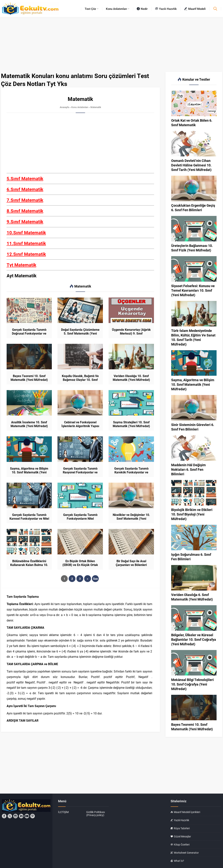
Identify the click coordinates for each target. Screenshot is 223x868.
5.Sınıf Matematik (25, 179)
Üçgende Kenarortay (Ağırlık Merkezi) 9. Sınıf (131, 332)
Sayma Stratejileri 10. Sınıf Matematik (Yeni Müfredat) (131, 424)
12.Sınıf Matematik (26, 254)
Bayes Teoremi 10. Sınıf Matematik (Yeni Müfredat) (29, 378)
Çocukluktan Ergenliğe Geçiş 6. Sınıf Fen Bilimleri (193, 208)
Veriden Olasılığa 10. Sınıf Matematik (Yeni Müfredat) (131, 378)
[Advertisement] (80, 145)
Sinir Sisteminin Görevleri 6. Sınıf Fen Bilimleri (193, 427)
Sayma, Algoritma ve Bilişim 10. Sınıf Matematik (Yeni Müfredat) (29, 472)
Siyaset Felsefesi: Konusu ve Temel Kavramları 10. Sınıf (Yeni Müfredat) (193, 290)
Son (95, 579)
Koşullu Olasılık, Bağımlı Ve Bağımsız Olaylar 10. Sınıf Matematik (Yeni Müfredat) (80, 380)
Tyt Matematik (21, 265)
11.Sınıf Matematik (26, 243)
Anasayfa (64, 107)
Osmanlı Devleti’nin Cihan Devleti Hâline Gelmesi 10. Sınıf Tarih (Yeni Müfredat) (191, 165)
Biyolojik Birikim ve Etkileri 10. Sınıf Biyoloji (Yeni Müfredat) (192, 514)
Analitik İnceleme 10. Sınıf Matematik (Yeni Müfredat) (29, 424)
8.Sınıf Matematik (25, 211)
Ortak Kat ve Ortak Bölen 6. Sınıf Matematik (192, 123)
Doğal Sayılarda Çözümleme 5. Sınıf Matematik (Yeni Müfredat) (80, 333)
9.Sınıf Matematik (25, 222)
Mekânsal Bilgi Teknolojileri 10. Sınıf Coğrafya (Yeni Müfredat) (193, 684)
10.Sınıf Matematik (26, 233)
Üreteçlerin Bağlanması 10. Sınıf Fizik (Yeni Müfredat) (192, 248)
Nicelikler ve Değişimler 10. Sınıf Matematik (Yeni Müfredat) (131, 519)
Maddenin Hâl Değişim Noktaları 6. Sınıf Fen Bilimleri (189, 469)
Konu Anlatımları (80, 107)
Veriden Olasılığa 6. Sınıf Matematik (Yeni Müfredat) (192, 597)
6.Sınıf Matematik (25, 189)
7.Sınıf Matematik (25, 200)
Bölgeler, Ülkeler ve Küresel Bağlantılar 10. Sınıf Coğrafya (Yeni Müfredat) (194, 639)
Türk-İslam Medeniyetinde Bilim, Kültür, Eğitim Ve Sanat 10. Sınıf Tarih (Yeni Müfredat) (193, 337)
